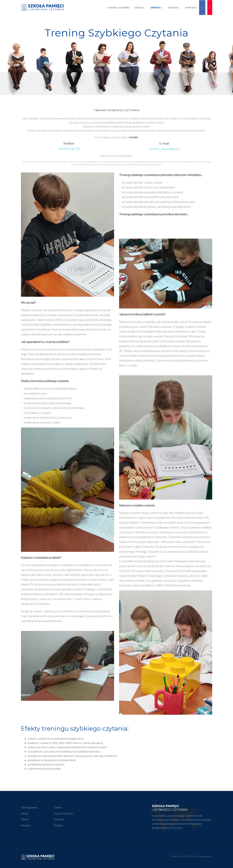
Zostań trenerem (63, 813)
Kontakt (191, 8)
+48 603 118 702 (69, 149)
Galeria (174, 8)
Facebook (59, 819)
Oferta (157, 8)
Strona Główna (118, 8)
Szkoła (140, 8)
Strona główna (29, 807)
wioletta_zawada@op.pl (164, 149)
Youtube (58, 825)
